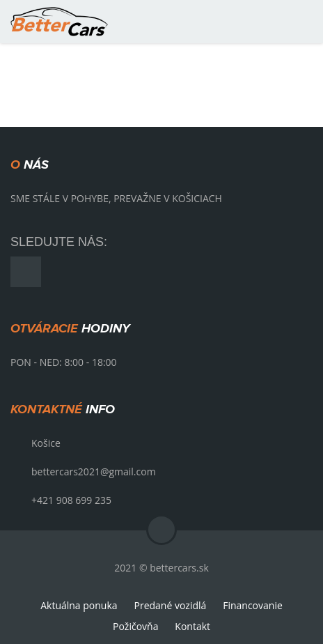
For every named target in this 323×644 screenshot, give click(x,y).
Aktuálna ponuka (79, 605)
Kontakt (192, 626)
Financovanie (253, 605)
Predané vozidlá (170, 605)
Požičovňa (135, 626)
